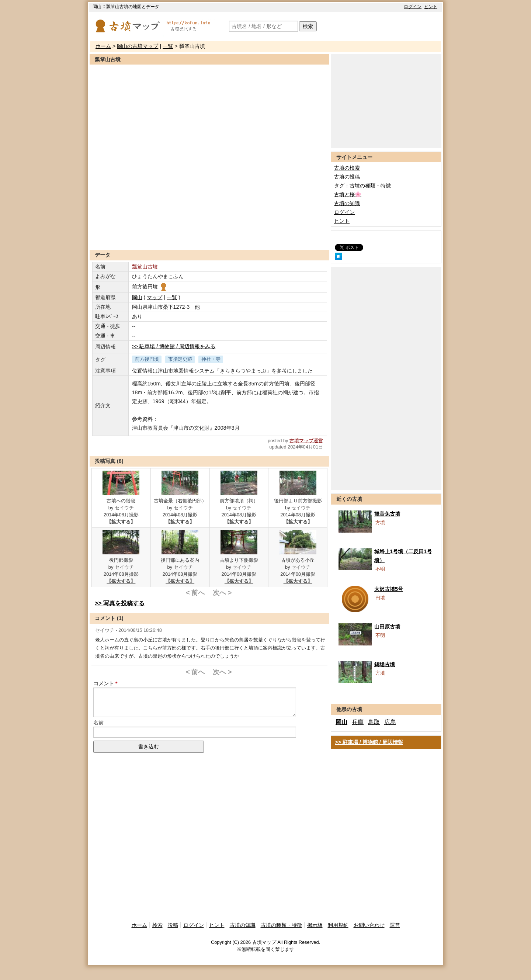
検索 (308, 26)
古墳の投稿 (347, 177)
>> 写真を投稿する (120, 603)
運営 (395, 925)
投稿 (173, 925)
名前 (98, 723)
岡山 (137, 297)
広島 (390, 722)
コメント (104, 683)
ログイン (413, 7)
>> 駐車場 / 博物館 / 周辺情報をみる (174, 346)
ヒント (431, 7)
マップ (155, 297)
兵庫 (358, 722)
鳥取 (374, 722)
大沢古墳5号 (389, 589)
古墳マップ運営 (306, 441)
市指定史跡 (180, 359)
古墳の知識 (347, 203)
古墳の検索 (347, 168)
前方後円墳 (150, 287)
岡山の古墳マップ (138, 46)
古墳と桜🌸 (348, 194)
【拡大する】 (121, 522)
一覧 (168, 46)
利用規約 (338, 925)
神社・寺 (211, 359)
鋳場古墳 (385, 664)
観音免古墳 (387, 514)
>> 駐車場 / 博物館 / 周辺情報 (369, 742)
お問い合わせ (369, 925)
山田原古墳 (387, 627)
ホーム (103, 46)
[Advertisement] (209, 232)
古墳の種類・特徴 (281, 925)
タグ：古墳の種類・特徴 (362, 186)
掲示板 (315, 925)
